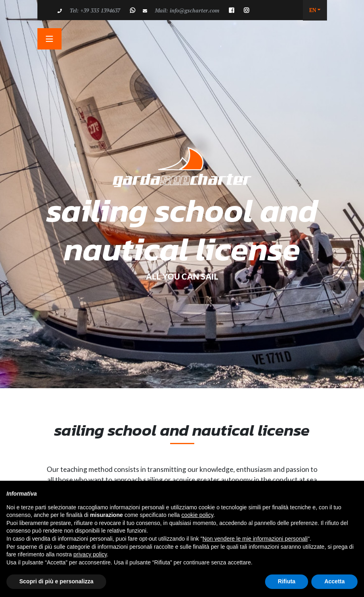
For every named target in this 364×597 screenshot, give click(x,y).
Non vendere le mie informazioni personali (255, 539)
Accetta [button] (334, 581)
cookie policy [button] (197, 515)
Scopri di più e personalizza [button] (56, 581)
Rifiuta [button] (287, 581)
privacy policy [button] (90, 554)
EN (313, 10)
